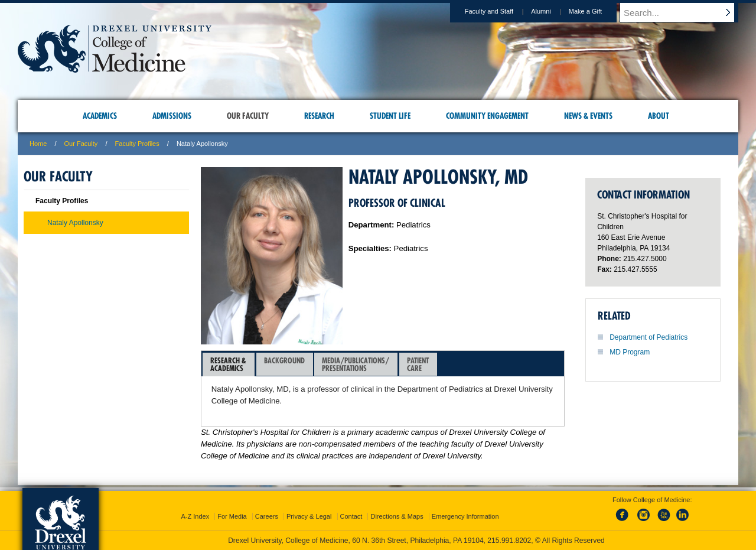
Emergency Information (465, 516)
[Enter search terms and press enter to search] (685, 12)
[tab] (229, 365)
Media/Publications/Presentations (356, 364)
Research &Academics (228, 364)
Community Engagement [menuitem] (487, 116)
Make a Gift (597, 11)
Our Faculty (81, 144)
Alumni (552, 11)
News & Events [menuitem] (588, 116)
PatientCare (418, 364)
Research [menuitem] (319, 116)
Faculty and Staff (500, 11)
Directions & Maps (397, 516)
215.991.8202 (509, 541)
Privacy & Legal (309, 516)
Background (284, 364)
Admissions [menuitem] (172, 116)
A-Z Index (195, 516)
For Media (232, 516)
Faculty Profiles (137, 144)
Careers (267, 516)
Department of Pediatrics (649, 337)
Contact (351, 516)
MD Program (630, 352)
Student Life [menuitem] (390, 116)
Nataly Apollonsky (75, 223)
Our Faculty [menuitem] (248, 116)
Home (38, 144)
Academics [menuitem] (100, 116)
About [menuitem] (659, 116)
